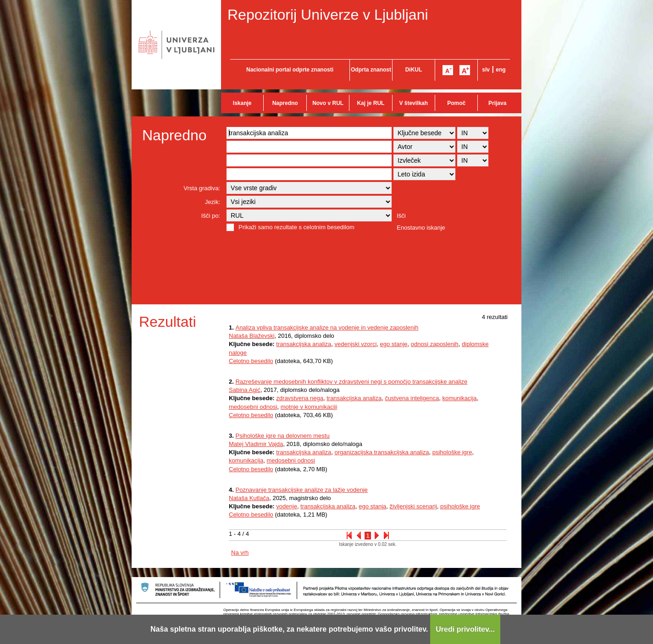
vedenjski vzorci (356, 344)
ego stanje (394, 344)
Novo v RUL (328, 103)
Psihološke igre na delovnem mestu (282, 436)
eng (501, 70)
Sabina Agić (245, 390)
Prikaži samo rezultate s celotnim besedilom (296, 227)
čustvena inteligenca (412, 398)
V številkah (413, 103)
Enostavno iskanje (421, 228)
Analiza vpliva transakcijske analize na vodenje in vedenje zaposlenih (327, 328)
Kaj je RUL (371, 103)
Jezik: (213, 202)
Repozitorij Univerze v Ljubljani (328, 15)
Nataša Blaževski (252, 336)
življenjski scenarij (413, 506)
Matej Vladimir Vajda (256, 444)
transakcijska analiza (304, 344)
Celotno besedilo (251, 361)
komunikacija (459, 398)
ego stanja (372, 506)
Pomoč (456, 103)
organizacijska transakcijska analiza (382, 452)
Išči (401, 216)
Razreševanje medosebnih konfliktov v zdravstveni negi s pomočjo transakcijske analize (351, 382)
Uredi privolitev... (465, 629)
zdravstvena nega (300, 398)
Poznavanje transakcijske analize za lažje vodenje (301, 490)
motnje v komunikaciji (309, 407)
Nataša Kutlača (249, 498)
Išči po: (211, 216)
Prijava (497, 103)
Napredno (285, 103)
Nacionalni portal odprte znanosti (290, 70)
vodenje (287, 506)
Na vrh (240, 553)
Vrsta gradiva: (202, 188)
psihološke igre (452, 452)
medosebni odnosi (253, 407)
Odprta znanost (371, 70)
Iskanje (242, 103)
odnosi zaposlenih (435, 344)
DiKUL (414, 70)
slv (486, 70)
